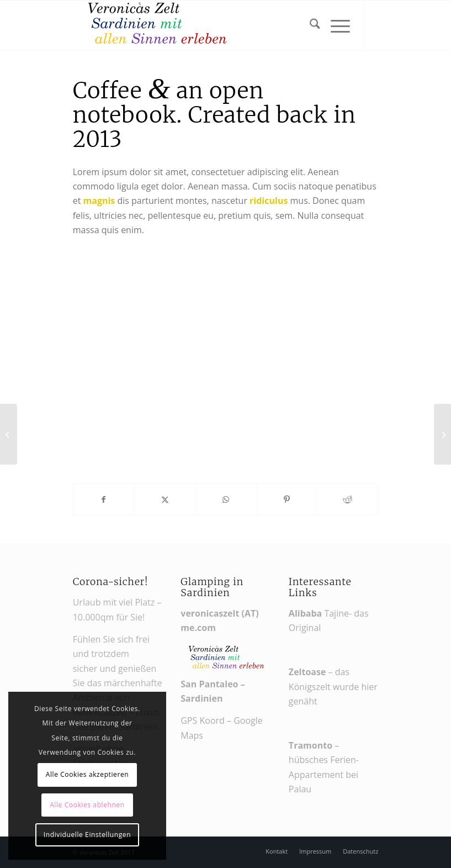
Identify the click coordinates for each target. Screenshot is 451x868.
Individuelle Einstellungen (87, 835)
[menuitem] (309, 25)
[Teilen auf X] (165, 499)
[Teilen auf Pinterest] (287, 499)
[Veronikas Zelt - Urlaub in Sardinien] (156, 25)
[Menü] (335, 25)
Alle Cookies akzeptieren (87, 774)
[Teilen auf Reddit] (347, 499)
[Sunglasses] (442, 434)
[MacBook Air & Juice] (9, 434)
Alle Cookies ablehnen (87, 805)
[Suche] (309, 25)
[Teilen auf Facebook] (104, 499)
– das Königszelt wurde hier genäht (333, 686)
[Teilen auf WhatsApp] (225, 499)
